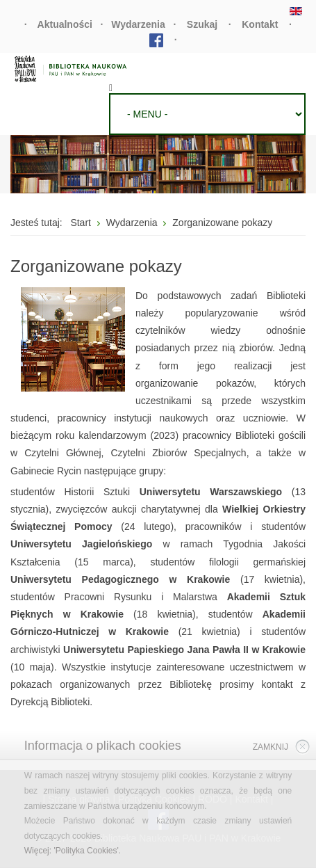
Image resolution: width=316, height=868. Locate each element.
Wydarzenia (138, 24)
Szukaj (202, 24)
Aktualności (65, 24)
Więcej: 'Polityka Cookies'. (73, 851)
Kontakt (260, 24)
